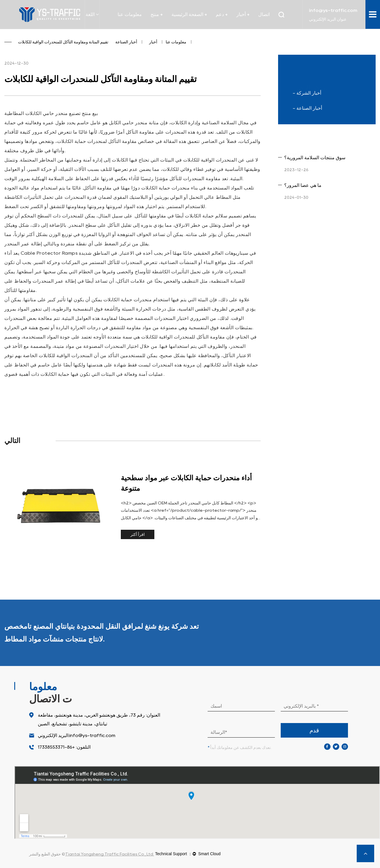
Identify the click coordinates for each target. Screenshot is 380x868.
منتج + (157, 14)
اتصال (264, 14)
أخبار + (243, 14)
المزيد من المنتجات (343, 633)
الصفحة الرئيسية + (189, 14)
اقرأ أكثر (138, 534)
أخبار (153, 42)
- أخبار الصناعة (307, 108)
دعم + (222, 14)
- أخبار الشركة (307, 93)
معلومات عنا (130, 14)
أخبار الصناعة (126, 42)
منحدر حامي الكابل (127, 123)
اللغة (92, 14)
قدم (314, 730)
